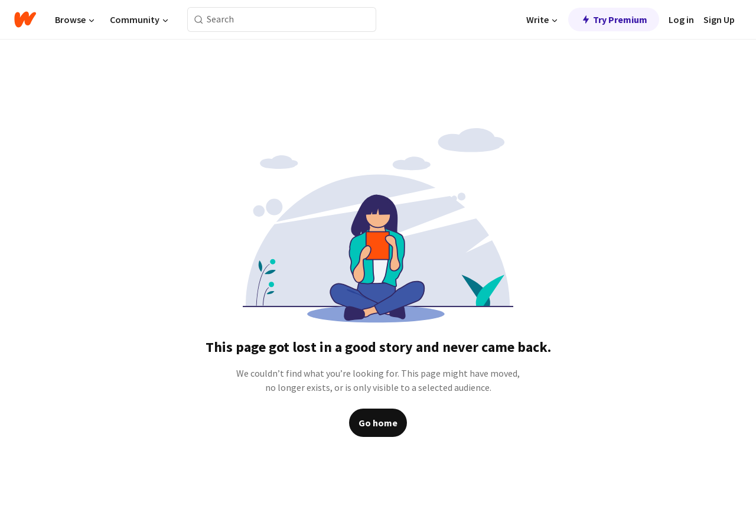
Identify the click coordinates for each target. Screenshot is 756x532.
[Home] (25, 19)
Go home (378, 423)
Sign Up (719, 19)
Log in (681, 19)
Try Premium (614, 19)
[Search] (199, 20)
